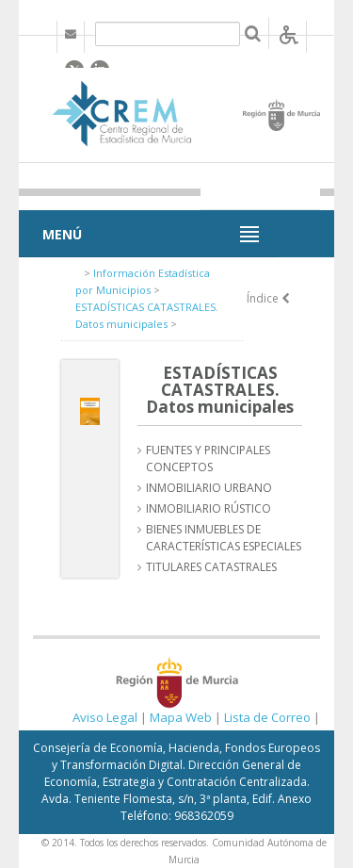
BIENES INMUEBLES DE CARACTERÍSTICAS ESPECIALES (224, 538)
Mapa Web (181, 717)
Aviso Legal (105, 717)
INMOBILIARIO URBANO (209, 488)
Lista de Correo (267, 717)
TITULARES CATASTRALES (211, 567)
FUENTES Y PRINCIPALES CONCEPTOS (208, 459)
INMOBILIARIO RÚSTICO (209, 508)
